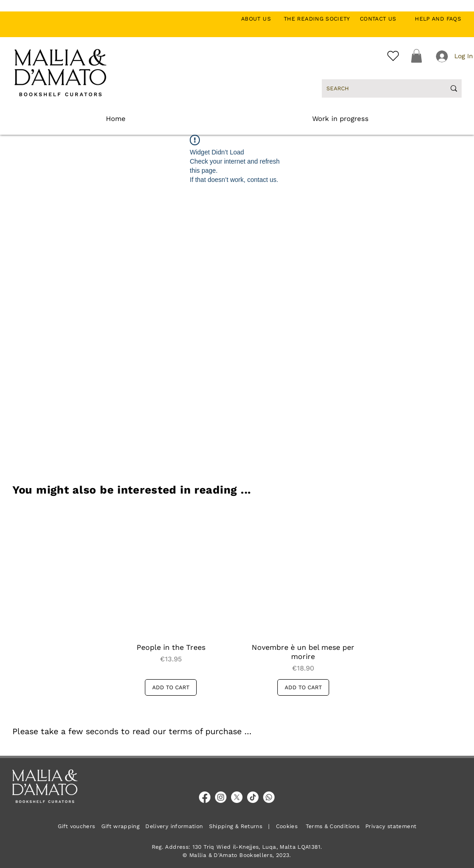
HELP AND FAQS (438, 19)
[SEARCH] (379, 88)
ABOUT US (261, 19)
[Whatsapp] (269, 797)
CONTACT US (383, 19)
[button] (416, 56)
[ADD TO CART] (171, 687)
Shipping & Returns (236, 826)
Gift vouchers (80, 826)
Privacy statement (391, 826)
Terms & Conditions (333, 826)
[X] (237, 797)
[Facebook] (205, 797)
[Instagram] (221, 797)
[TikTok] (253, 797)
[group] (237, 602)
